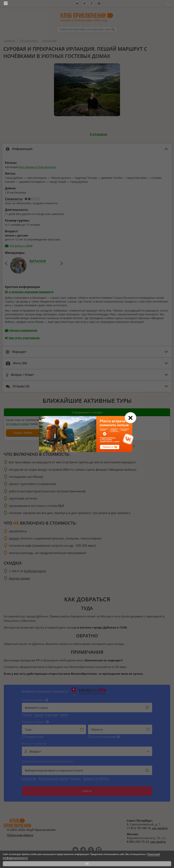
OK (87, 864)
